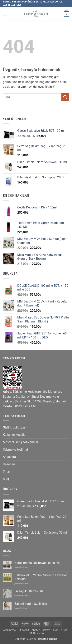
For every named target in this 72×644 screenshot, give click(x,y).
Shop (6, 471)
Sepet (46, 630)
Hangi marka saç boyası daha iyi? (37, 563)
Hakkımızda (36, 633)
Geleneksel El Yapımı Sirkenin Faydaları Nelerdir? (41, 577)
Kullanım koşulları (15, 435)
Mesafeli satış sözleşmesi (20, 442)
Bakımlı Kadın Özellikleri (31, 604)
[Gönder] (65, 97)
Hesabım (9, 464)
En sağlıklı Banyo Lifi (29, 591)
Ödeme (36, 630)
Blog (6, 479)
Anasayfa (9, 457)
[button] (5, 14)
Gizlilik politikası (14, 427)
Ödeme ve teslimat (15, 450)
